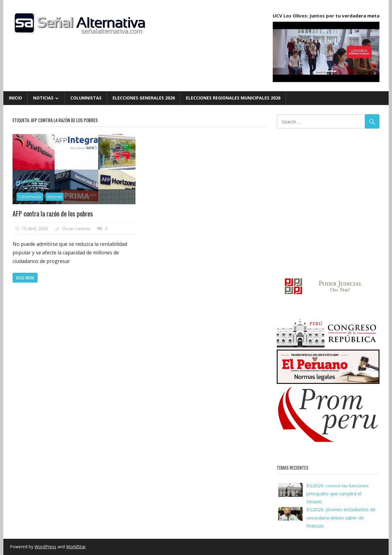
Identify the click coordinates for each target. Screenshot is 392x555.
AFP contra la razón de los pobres (53, 213)
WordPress (45, 547)
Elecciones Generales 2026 (144, 98)
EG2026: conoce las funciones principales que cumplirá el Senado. (338, 494)
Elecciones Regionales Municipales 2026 (233, 98)
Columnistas (86, 98)
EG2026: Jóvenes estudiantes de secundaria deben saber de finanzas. (341, 517)
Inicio (15, 98)
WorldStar (76, 547)
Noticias (43, 98)
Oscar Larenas (76, 229)
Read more (25, 277)
